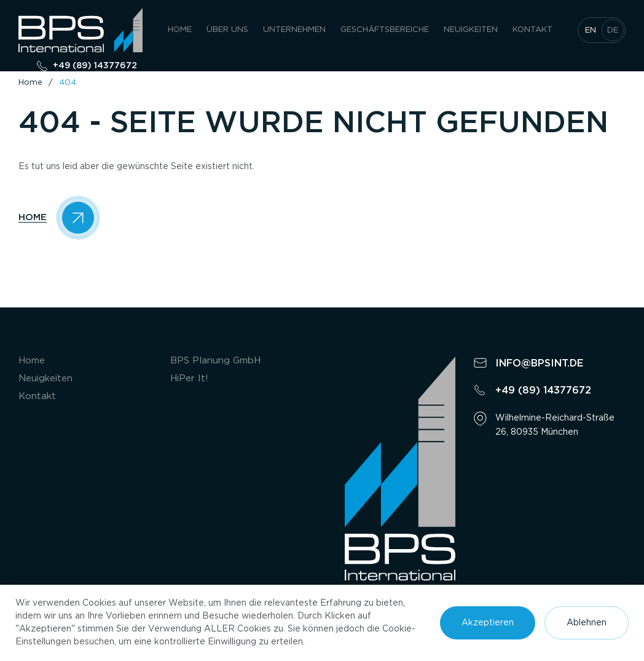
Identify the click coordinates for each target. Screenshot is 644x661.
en (591, 30)
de (613, 30)
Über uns (227, 30)
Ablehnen (587, 623)
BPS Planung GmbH (215, 361)
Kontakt (532, 30)
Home (180, 30)
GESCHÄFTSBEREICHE (385, 30)
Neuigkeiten (471, 30)
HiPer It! (189, 378)
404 (68, 83)
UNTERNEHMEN (294, 30)
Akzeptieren (488, 623)
